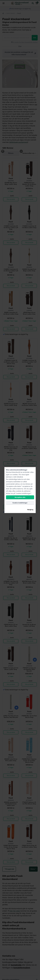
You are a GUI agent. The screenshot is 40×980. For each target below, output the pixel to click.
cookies (15, 475)
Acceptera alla (20, 497)
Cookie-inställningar (20, 503)
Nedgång (30, 510)
